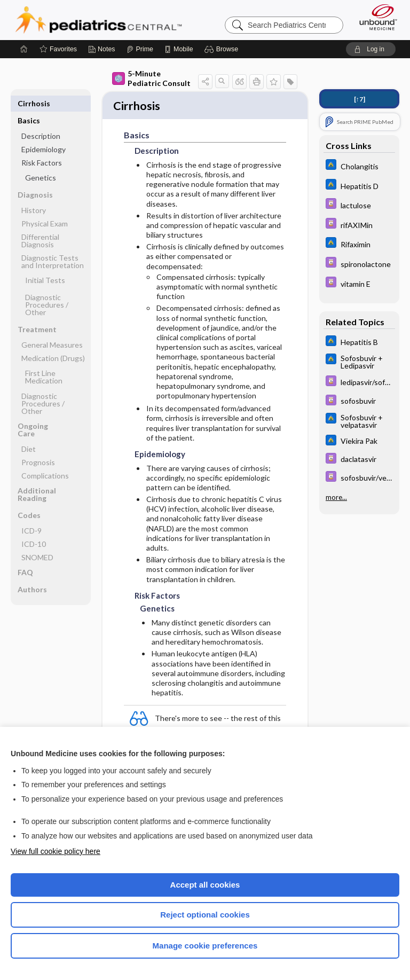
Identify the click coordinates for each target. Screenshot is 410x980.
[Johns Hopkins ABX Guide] (359, 166)
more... (336, 497)
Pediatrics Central (98, 20)
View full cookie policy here (56, 851)
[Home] (24, 49)
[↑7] (360, 99)
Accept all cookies (205, 885)
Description (41, 119)
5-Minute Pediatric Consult (151, 78)
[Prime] (140, 49)
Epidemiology (44, 132)
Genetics (41, 160)
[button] (223, 49)
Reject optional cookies (205, 915)
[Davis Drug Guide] (359, 205)
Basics (29, 103)
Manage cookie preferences (205, 946)
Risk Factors (42, 146)
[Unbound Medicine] (375, 17)
